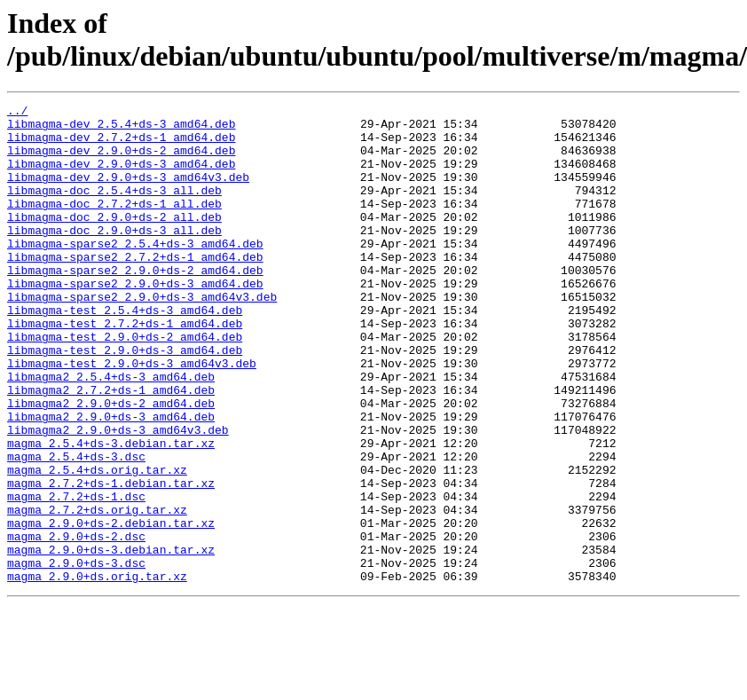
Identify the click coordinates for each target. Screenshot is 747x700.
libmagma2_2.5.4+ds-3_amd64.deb (111, 432)
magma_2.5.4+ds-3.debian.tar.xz (111, 512)
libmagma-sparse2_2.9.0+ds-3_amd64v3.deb (142, 336)
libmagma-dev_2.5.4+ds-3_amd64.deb (121, 129)
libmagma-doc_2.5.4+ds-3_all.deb (114, 208)
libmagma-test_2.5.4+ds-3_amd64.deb (125, 352)
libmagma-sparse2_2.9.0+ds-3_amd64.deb (135, 320)
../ (17, 113)
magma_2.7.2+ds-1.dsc (76, 576)
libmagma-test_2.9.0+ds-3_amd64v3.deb (132, 416)
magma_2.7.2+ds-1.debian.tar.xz (111, 560)
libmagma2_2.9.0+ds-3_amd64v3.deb (118, 496)
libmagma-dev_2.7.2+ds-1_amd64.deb (121, 145)
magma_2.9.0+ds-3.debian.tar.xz (111, 640)
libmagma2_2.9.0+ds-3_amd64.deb (111, 480)
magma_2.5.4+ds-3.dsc (76, 528)
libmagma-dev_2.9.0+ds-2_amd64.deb (121, 161)
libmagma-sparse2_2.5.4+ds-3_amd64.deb (135, 272)
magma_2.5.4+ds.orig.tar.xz (97, 544)
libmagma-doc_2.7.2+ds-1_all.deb (114, 224)
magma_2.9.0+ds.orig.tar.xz (97, 672)
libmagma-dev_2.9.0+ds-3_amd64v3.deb (128, 193)
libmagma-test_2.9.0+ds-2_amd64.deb (125, 384)
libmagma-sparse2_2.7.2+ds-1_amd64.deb (135, 288)
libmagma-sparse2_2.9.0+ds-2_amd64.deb (135, 304)
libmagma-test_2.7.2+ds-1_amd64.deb (125, 368)
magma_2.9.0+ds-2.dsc (76, 624)
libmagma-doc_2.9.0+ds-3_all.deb (114, 256)
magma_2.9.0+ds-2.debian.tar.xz (111, 608)
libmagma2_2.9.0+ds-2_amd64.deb (111, 464)
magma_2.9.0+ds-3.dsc (76, 656)
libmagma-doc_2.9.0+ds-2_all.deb (114, 240)
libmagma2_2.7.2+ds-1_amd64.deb (111, 448)
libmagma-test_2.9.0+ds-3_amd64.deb (125, 400)
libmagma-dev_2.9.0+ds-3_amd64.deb (121, 177)
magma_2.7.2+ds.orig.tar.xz (97, 592)
